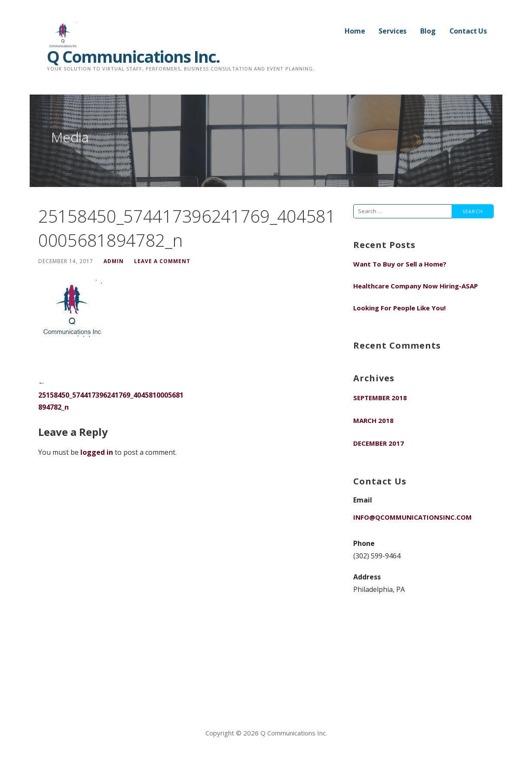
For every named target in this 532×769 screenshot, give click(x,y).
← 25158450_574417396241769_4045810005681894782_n (111, 395)
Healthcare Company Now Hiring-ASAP (416, 286)
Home (355, 31)
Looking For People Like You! (399, 308)
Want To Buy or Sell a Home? (400, 264)
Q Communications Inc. (133, 56)
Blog (428, 31)
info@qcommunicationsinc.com (413, 517)
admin (114, 261)
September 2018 (380, 398)
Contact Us (468, 31)
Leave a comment (162, 261)
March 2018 (373, 420)
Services (393, 31)
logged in (97, 452)
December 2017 (379, 443)
